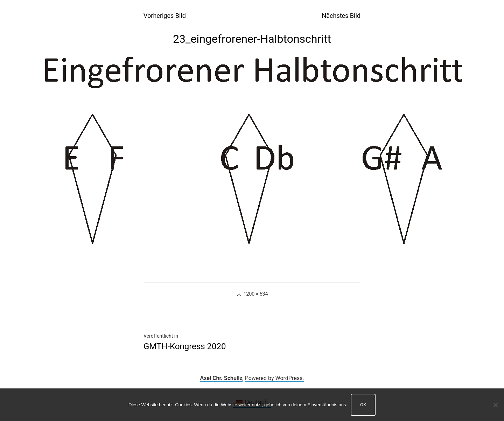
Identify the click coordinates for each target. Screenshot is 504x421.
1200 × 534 (256, 294)
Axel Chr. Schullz (221, 378)
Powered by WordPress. (275, 378)
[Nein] (495, 405)
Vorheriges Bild (165, 16)
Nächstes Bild (341, 16)
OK (363, 405)
